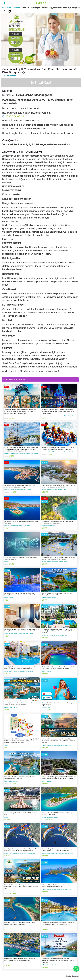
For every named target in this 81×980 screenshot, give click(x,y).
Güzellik (8, 8)
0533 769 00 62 (15, 116)
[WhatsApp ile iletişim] (76, 969)
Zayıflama (16, 8)
